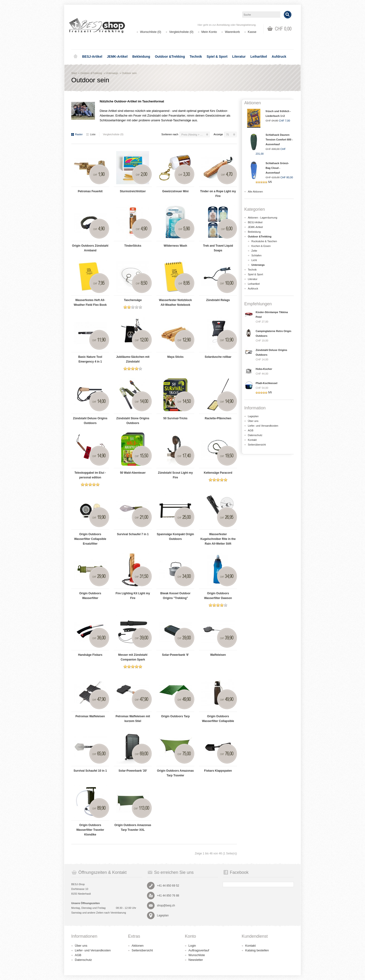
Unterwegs (112, 73)
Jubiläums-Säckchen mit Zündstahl (133, 359)
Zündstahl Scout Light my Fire (175, 475)
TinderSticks (133, 246)
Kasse (252, 32)
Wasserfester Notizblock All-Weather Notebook (176, 302)
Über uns (253, 421)
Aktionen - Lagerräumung (263, 218)
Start (74, 73)
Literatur (239, 57)
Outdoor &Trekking (170, 57)
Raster (77, 134)
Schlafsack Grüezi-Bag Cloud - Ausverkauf (277, 168)
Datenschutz (255, 435)
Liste (91, 134)
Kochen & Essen (261, 246)
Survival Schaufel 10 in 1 (90, 771)
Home (76, 57)
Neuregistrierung (246, 25)
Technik (196, 57)
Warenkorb (232, 32)
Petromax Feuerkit (90, 191)
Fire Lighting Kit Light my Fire (133, 596)
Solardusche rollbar (218, 357)
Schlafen (256, 255)
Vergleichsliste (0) (181, 32)
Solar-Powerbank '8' (175, 655)
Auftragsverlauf (199, 950)
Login (192, 946)
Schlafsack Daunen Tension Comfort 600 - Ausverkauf (279, 140)
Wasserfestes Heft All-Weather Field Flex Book (90, 302)
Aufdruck (279, 57)
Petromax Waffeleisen (90, 716)
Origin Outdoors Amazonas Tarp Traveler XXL (133, 827)
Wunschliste (197, 955)
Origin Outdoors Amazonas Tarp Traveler (175, 773)
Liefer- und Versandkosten (263, 426)
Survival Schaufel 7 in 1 (133, 534)
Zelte (254, 251)
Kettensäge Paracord (218, 473)
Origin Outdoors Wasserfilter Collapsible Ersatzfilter (90, 539)
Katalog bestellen (257, 950)
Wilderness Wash (176, 246)
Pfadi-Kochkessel (267, 383)
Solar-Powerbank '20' (133, 771)
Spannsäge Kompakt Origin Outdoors (175, 537)
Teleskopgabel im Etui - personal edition (90, 475)
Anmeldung (223, 25)
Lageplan (253, 416)
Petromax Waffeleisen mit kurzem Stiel (133, 719)
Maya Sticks (176, 357)
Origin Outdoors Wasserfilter (90, 596)
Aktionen (138, 946)
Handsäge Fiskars (90, 655)
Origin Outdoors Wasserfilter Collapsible (218, 719)
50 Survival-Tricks (175, 418)
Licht (254, 260)
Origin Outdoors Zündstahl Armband (90, 248)
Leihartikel (259, 57)
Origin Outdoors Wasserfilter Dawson (218, 596)
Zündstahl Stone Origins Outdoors (133, 421)
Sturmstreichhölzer (133, 191)
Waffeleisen (218, 655)
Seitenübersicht (257, 445)
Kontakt (252, 440)
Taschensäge (133, 300)
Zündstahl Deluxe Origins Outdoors (90, 421)
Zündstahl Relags (218, 300)
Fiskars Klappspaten (218, 771)
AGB (251, 430)
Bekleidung (141, 57)
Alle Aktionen (255, 192)
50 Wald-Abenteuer (133, 473)
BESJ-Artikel (92, 57)
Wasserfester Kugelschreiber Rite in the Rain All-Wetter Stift (218, 539)
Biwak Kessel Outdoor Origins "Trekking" (175, 596)
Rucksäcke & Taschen (264, 241)
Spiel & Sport (217, 57)
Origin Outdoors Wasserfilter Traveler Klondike (90, 830)
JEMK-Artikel (117, 57)
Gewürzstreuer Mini (175, 191)
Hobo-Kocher (264, 369)
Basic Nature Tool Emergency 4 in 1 (90, 359)
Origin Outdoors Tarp (175, 716)
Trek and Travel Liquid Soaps (218, 248)
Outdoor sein (129, 73)
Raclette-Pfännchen (218, 418)
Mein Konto (209, 32)
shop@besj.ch (166, 906)
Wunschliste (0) (151, 32)
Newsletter (196, 960)
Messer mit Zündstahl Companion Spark (133, 657)
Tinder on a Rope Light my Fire (218, 194)
